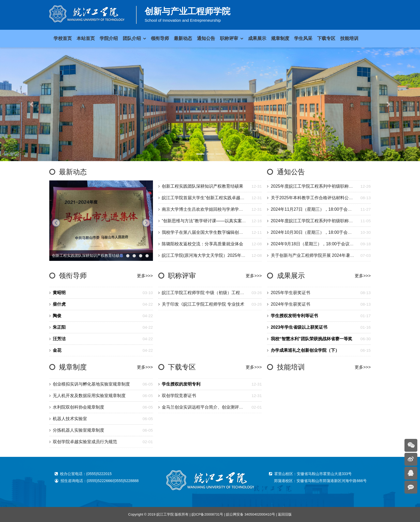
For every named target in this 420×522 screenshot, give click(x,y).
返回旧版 (285, 514)
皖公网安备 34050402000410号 (251, 514)
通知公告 (291, 172)
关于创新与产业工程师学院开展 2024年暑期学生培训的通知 (328, 255)
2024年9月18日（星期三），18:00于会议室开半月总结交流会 (329, 244)
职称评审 (182, 276)
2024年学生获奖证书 (291, 304)
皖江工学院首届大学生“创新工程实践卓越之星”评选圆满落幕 (219, 198)
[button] (31, 104)
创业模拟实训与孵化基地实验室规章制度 (91, 384)
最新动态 (73, 172)
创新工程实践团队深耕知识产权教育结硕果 (202, 186)
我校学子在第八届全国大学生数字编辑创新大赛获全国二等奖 (220, 232)
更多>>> (145, 276)
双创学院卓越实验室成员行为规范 (85, 442)
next (146, 223)
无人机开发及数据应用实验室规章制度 (89, 396)
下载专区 (182, 367)
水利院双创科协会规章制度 (78, 407)
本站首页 (86, 38)
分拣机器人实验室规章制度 (78, 430)
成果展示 (291, 276)
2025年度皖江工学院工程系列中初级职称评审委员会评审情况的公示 (336, 186)
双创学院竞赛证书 (179, 396)
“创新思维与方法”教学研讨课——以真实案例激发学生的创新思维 (223, 221)
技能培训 (291, 367)
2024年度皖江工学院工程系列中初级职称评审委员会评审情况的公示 (336, 221)
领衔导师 (73, 276)
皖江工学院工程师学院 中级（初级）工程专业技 (207, 293)
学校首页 (63, 38)
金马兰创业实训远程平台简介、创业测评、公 (205, 407)
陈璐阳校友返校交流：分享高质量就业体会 (202, 244)
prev (56, 223)
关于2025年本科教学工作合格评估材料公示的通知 (318, 198)
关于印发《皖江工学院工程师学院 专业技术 (203, 304)
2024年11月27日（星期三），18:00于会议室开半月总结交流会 (331, 209)
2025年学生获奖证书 (291, 293)
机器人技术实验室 (70, 419)
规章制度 (73, 367)
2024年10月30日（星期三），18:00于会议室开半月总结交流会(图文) (336, 232)
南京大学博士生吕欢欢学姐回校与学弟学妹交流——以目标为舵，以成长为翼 (235, 209)
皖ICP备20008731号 (207, 514)
